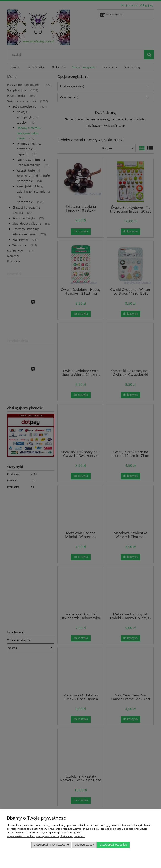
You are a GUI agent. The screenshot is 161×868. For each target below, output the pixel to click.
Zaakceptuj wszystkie (114, 845)
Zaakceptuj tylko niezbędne (51, 845)
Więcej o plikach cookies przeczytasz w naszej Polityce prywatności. (46, 836)
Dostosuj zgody (84, 845)
